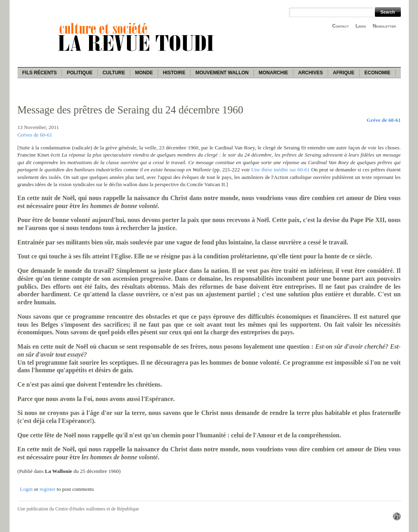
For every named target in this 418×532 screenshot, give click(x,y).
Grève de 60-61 (384, 120)
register (48, 489)
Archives (311, 73)
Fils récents (40, 73)
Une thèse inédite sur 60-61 (280, 170)
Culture (114, 73)
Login (26, 489)
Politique (80, 73)
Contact (340, 26)
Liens (361, 26)
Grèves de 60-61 (35, 135)
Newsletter (384, 26)
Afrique (344, 73)
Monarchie (273, 73)
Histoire (174, 73)
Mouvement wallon (222, 73)
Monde (144, 73)
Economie (377, 73)
